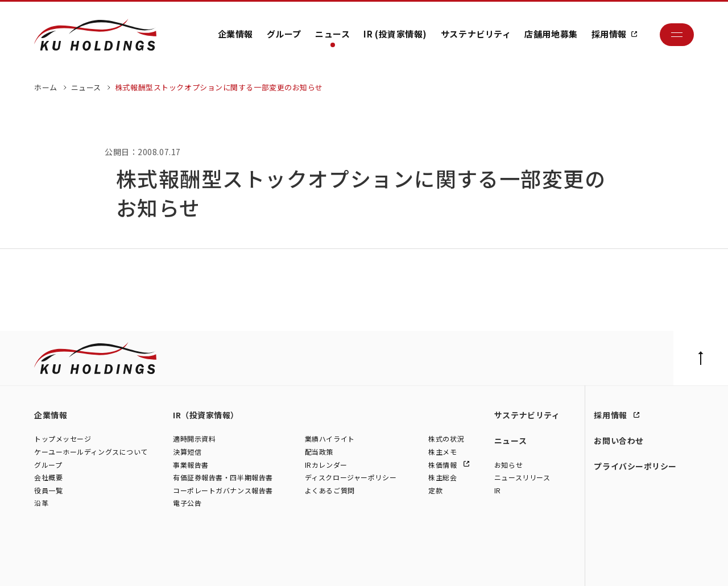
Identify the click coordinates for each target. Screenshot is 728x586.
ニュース (332, 34)
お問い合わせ (619, 440)
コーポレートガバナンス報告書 (223, 491)
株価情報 (444, 465)
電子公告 (187, 503)
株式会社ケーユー (61, 566)
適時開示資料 (194, 439)
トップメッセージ (63, 439)
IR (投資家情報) (395, 34)
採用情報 (609, 34)
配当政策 (319, 452)
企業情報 (235, 34)
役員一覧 (48, 491)
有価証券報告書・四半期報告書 (223, 478)
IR (498, 491)
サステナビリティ (476, 34)
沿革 (41, 503)
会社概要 (48, 478)
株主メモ (442, 452)
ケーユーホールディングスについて (91, 452)
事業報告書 (191, 465)
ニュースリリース (522, 478)
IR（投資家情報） (206, 415)
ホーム (46, 87)
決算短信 (187, 452)
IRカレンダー (326, 465)
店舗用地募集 (551, 34)
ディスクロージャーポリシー (351, 478)
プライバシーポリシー (635, 466)
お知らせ (508, 465)
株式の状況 (446, 439)
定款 (435, 491)
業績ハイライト (330, 439)
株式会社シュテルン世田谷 (137, 566)
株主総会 (442, 478)
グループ (284, 34)
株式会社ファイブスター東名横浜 (330, 566)
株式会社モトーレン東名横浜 (228, 566)
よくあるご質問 (330, 491)
